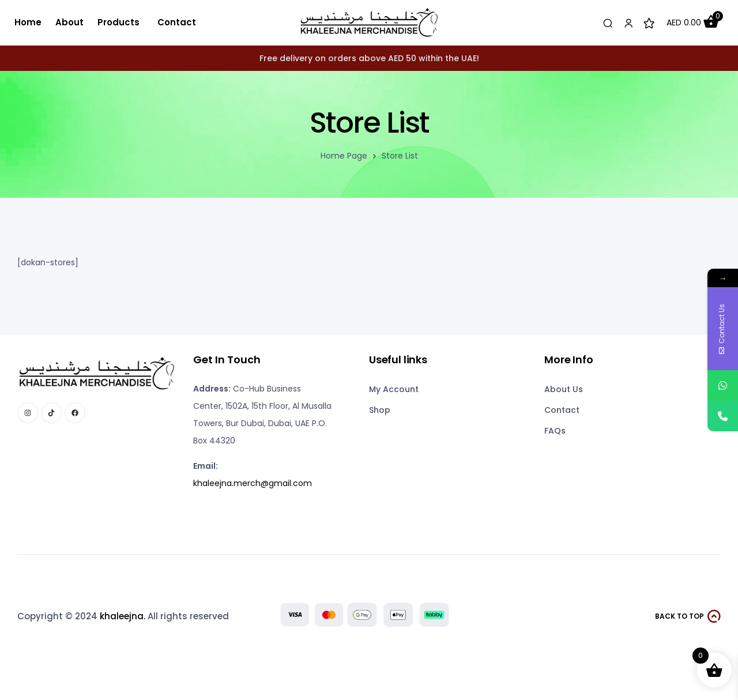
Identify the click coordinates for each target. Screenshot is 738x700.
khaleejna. (123, 616)
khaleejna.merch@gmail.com (253, 483)
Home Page (344, 156)
